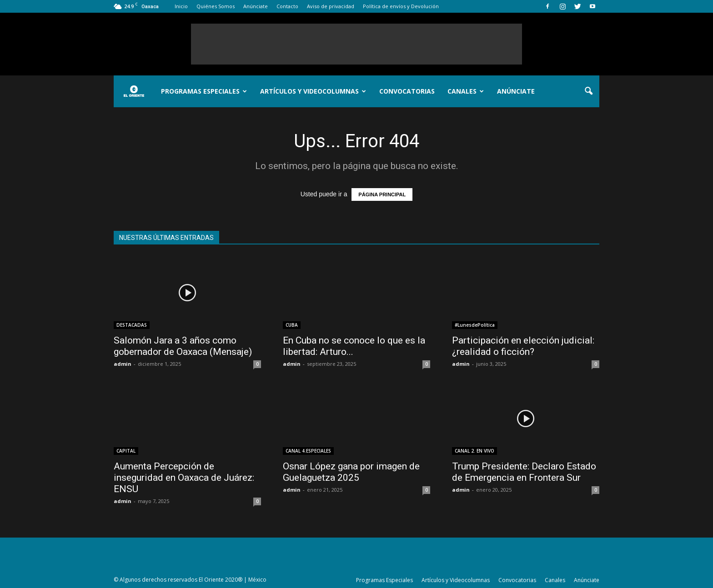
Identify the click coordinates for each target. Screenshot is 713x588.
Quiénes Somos (216, 6)
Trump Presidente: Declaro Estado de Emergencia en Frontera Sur (524, 472)
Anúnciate (256, 6)
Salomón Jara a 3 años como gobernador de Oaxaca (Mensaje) (183, 346)
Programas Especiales (204, 91)
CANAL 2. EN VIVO (474, 451)
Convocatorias (407, 91)
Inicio (181, 6)
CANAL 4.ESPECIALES (308, 451)
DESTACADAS (132, 325)
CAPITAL (126, 451)
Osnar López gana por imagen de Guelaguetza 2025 (351, 472)
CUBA (292, 325)
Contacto (287, 6)
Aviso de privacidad (331, 6)
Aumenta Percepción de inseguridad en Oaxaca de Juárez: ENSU (184, 478)
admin (123, 364)
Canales (466, 91)
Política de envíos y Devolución (401, 6)
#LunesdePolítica (475, 325)
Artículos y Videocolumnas (313, 91)
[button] (588, 91)
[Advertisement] (356, 44)
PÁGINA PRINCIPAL (382, 194)
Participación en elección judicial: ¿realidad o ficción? (523, 346)
